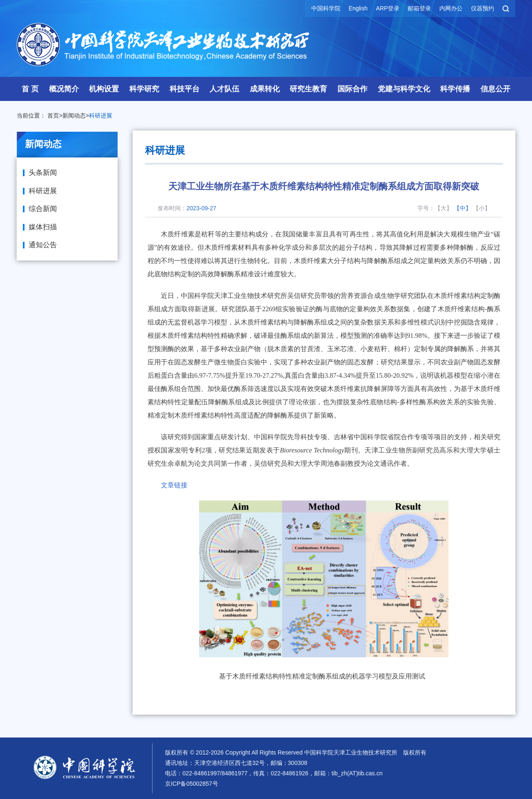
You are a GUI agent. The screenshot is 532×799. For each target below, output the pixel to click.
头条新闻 (43, 173)
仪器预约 (483, 8)
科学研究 (144, 89)
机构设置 (104, 89)
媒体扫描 (43, 227)
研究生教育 (308, 89)
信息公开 (495, 89)
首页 (53, 116)
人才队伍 (224, 89)
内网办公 (451, 8)
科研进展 (101, 116)
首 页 (30, 89)
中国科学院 (325, 8)
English (358, 8)
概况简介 (64, 89)
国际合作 (352, 89)
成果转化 (265, 89)
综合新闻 (43, 209)
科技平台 (185, 89)
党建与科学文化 (404, 89)
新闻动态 (74, 116)
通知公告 (43, 245)
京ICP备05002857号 (192, 784)
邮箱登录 (419, 8)
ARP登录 (388, 8)
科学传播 (455, 89)
